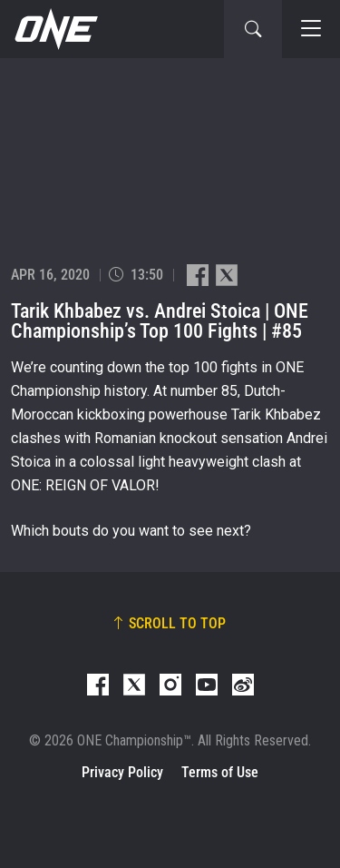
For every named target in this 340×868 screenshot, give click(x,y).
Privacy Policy (122, 772)
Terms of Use (220, 772)
